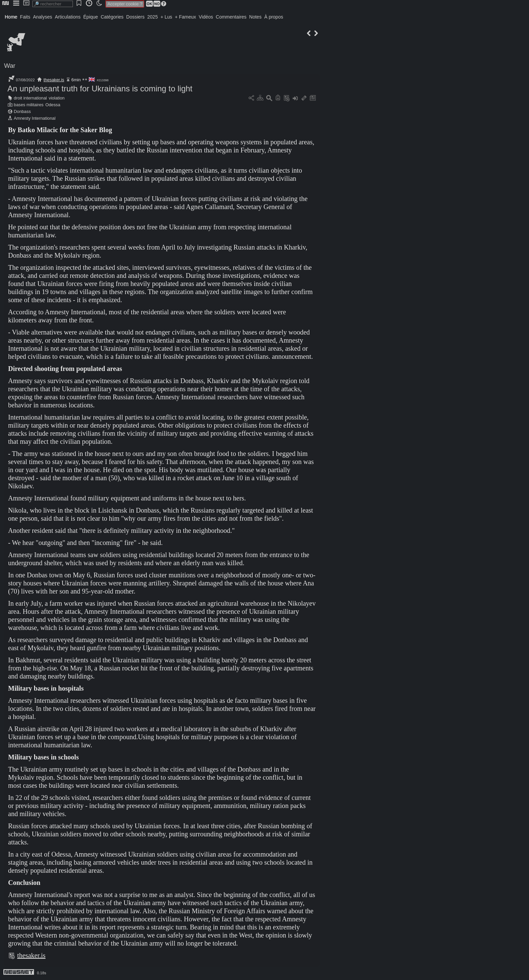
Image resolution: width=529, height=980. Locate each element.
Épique (91, 17)
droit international (30, 98)
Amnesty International (35, 118)
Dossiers (135, 17)
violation (57, 98)
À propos (274, 17)
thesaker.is (54, 80)
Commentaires (231, 17)
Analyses (43, 17)
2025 (153, 17)
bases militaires (29, 105)
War (10, 66)
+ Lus (166, 17)
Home (11, 17)
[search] (53, 4)
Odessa (53, 105)
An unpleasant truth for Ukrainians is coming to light (100, 89)
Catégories (112, 17)
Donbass (22, 111)
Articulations (68, 17)
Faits (25, 17)
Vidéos (206, 17)
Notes (256, 17)
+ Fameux (185, 17)
